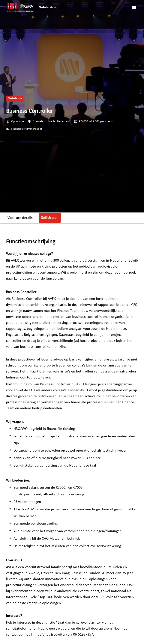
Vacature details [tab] (20, 218)
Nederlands (15, 98)
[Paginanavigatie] (134, 7)
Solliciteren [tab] (50, 218)
